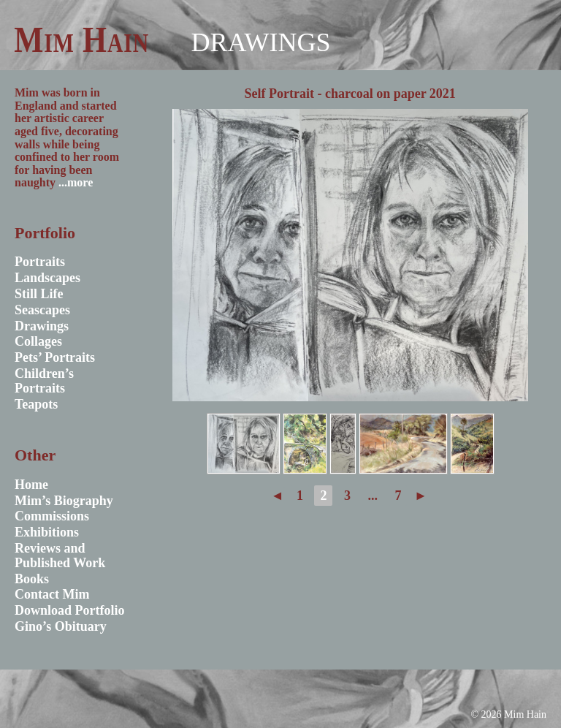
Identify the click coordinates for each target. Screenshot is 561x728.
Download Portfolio (70, 610)
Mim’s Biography (64, 501)
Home (31, 485)
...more (76, 182)
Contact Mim (52, 594)
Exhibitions (47, 532)
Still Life (39, 294)
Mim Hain (81, 39)
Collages (38, 341)
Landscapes (47, 278)
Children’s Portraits (44, 381)
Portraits (40, 262)
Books (32, 579)
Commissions (52, 516)
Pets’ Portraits (55, 357)
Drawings (260, 42)
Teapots (36, 404)
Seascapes (42, 310)
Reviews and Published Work (60, 556)
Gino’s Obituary (61, 626)
